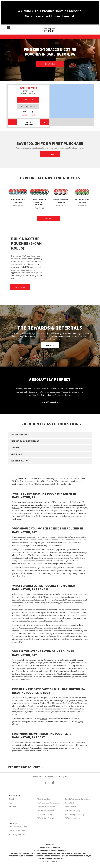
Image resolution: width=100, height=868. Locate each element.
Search (11, 799)
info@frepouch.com (17, 834)
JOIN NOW (50, 345)
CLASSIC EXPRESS (28, 88)
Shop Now (50, 64)
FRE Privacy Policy (45, 799)
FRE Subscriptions (72, 818)
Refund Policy (70, 803)
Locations (37, 776)
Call (33, 113)
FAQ (10, 803)
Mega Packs (32, 706)
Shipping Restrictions (46, 807)
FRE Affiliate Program (46, 818)
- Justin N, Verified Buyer (50, 402)
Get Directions (28, 106)
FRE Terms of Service (45, 810)
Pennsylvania (50, 776)
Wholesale (13, 807)
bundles (43, 719)
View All (48, 218)
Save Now (50, 154)
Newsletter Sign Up (72, 810)
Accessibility (70, 807)
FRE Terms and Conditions (48, 803)
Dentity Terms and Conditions (77, 799)
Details (24, 113)
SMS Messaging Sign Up (74, 814)
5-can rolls (29, 700)
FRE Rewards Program (46, 814)
